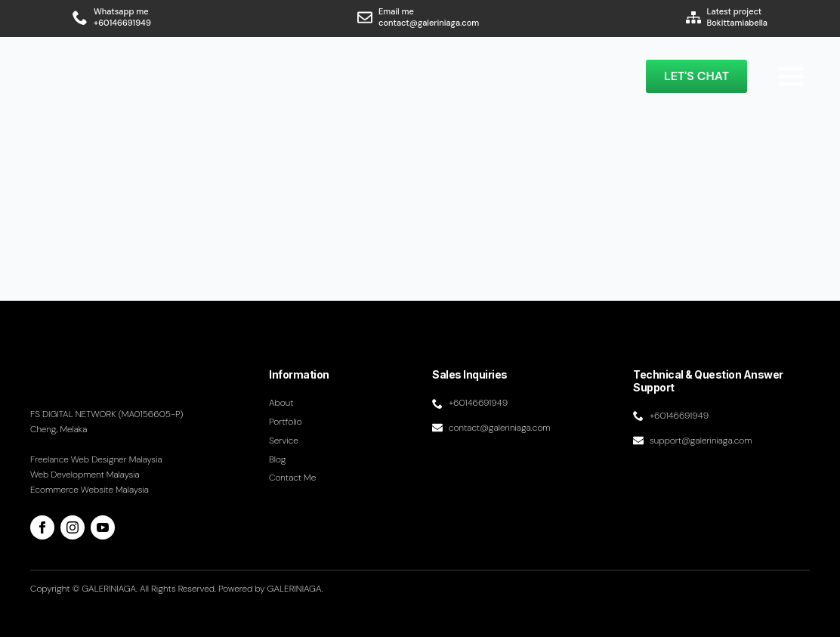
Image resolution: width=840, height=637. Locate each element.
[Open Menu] (791, 76)
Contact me (292, 478)
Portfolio (286, 422)
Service (284, 441)
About (281, 403)
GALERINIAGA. (295, 589)
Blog (278, 459)
